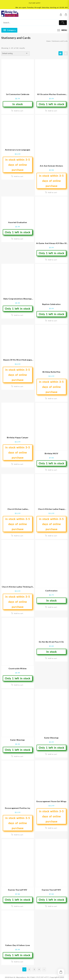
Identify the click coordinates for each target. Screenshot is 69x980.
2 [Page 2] (29, 969)
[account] (61, 15)
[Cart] (66, 15)
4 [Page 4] (39, 969)
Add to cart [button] (19, 111)
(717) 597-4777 (42, 977)
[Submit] (63, 23)
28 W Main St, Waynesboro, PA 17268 (20, 977)
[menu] (62, 30)
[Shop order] (15, 53)
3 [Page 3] (34, 969)
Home (49, 41)
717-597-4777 (34, 3)
